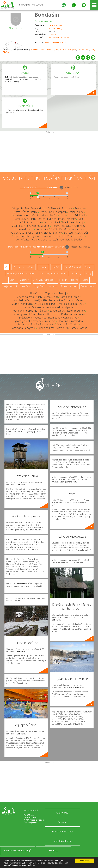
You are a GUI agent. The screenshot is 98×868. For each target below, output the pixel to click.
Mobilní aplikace (62, 841)
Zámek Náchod (79, 328)
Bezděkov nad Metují (37, 208)
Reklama (62, 822)
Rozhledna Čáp (22, 300)
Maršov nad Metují (73, 222)
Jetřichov (71, 219)
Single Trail (39, 286)
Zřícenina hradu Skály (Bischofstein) (37, 297)
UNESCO (56, 267)
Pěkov (55, 226)
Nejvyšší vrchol (10, 286)
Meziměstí (17, 226)
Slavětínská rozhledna (70, 321)
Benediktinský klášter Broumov (67, 311)
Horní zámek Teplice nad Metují (48, 293)
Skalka (30, 233)
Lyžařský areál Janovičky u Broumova (35, 321)
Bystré (17, 212)
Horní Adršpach (77, 215)
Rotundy (63, 280)
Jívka (80, 219)
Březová (55, 208)
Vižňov (35, 240)
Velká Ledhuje (57, 236)
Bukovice (80, 208)
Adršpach (17, 208)
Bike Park (26, 286)
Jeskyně (75, 280)
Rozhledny (76, 273)
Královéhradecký (56, 28)
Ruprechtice (17, 233)
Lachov (81, 50)
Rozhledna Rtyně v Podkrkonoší (36, 324)
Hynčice (52, 219)
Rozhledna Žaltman (72, 314)
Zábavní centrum (69, 286)
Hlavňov (53, 215)
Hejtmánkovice (19, 215)
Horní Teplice (65, 50)
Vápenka (42, 236)
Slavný (47, 233)
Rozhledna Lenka (70, 297)
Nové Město (32, 226)
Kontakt (53, 850)
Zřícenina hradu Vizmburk (53, 328)
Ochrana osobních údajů (18, 850)
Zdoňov (6, 52)
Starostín (69, 233)
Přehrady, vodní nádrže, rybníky (21, 273)
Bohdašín (47, 15)
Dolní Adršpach (58, 212)
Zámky (13, 280)
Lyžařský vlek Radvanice (33, 318)
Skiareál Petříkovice (67, 324)
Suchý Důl (82, 233)
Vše (7, 267)
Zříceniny (24, 280)
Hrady (88, 273)
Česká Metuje (30, 212)
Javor (74, 50)
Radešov (64, 229)
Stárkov (57, 233)
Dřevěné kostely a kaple (44, 280)
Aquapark (43, 267)
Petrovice (66, 226)
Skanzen (89, 267)
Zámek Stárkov (32, 307)
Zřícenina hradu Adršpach (58, 307)
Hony (63, 215)
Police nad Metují (24, 229)
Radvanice (77, 229)
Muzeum (53, 286)
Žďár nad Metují (63, 240)
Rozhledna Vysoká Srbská (63, 318)
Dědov (43, 50)
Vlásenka (46, 240)
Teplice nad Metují (56, 25)
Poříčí (54, 229)
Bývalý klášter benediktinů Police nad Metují (58, 300)
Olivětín (45, 226)
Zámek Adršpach (22, 304)
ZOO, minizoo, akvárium (23, 267)
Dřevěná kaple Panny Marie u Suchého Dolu (59, 304)
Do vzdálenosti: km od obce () (36, 247)
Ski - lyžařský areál (73, 267)
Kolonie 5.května (22, 222)
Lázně (85, 280)
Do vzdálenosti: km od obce (39, 187)
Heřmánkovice (38, 215)
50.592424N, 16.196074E (59, 37)
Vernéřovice (22, 240)
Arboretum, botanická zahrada (53, 273)
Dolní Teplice (53, 50)
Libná (87, 50)
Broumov (53, 34)
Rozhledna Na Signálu (23, 328)
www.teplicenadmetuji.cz (56, 42)
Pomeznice (42, 229)
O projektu (62, 813)
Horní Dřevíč (21, 219)
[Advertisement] (49, 153)
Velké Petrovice (76, 236)
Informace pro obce (62, 832)
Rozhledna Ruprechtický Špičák (30, 311)
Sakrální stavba (88, 286)
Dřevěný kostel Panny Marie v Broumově (36, 314)
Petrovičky (79, 226)
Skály (93, 50)
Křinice (38, 222)
